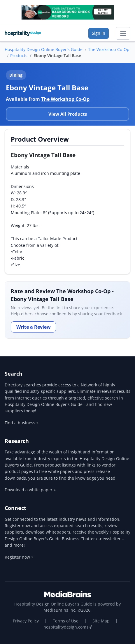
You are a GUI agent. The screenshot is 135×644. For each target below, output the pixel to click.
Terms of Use (66, 621)
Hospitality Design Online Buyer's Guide (44, 49)
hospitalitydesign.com (67, 627)
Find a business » (22, 423)
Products (19, 56)
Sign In (99, 33)
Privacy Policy (26, 621)
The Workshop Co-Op (109, 49)
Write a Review (34, 327)
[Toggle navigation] (123, 34)
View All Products (68, 114)
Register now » (19, 557)
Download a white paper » (30, 490)
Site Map (101, 621)
